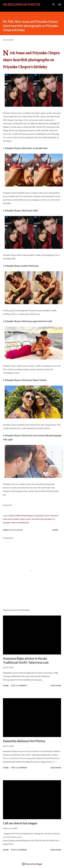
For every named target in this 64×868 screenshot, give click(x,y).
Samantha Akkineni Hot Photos (24, 741)
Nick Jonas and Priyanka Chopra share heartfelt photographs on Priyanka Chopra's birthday (31, 60)
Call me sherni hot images (20, 823)
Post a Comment (19, 686)
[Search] (54, 4)
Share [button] (55, 530)
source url (7, 505)
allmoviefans (16, 530)
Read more (56, 686)
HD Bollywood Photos (22, 4)
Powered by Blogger (32, 864)
